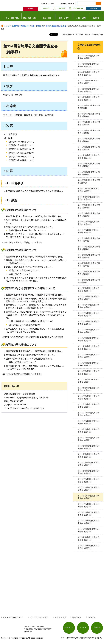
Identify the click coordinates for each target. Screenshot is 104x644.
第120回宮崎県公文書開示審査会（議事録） (88, 372)
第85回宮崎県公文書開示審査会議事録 (89, 107)
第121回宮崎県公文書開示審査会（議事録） (88, 381)
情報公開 (40, 26)
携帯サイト (77, 617)
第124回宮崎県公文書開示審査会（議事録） (88, 497)
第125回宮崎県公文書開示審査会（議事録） (88, 464)
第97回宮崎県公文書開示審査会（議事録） (89, 123)
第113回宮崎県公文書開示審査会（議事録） (88, 447)
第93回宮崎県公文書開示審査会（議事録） (89, 132)
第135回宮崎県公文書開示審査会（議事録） (88, 431)
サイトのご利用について (13, 617)
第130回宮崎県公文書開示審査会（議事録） (88, 397)
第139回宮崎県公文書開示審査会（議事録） (88, 65)
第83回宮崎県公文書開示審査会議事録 (89, 281)
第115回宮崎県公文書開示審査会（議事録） (88, 539)
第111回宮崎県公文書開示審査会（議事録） (88, 348)
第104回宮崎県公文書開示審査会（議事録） (88, 439)
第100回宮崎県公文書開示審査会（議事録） (88, 223)
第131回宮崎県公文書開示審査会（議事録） (88, 406)
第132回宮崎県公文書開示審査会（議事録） (88, 323)
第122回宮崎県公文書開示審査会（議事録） (88, 455)
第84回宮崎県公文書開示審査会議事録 (89, 181)
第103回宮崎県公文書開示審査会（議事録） (88, 190)
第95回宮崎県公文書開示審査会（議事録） (89, 148)
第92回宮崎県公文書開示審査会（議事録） (89, 173)
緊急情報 (31, 9)
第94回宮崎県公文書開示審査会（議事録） (89, 265)
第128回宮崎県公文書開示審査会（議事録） (88, 480)
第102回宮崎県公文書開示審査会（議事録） (88, 231)
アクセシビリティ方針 (39, 617)
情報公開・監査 (28, 26)
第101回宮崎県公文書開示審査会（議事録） (88, 157)
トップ (7, 26)
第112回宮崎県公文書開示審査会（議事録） (88, 356)
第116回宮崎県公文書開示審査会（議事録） (88, 522)
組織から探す (62, 8)
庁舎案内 (97, 627)
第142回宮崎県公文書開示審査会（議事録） (88, 90)
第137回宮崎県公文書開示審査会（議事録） (88, 422)
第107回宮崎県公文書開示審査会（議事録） (88, 289)
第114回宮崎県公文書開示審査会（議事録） (88, 298)
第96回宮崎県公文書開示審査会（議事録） (89, 256)
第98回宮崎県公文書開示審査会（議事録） (89, 140)
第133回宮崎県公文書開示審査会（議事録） (88, 331)
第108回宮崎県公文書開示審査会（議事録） (88, 547)
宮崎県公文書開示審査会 (56, 26)
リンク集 (92, 617)
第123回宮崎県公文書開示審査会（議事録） (88, 306)
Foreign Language (67, 3)
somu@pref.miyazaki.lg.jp (32, 408)
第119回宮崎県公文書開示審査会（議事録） (88, 364)
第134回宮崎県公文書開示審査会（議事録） (88, 314)
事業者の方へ (94, 8)
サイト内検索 (79, 3)
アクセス (83, 627)
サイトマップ (60, 617)
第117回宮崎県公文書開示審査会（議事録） (88, 530)
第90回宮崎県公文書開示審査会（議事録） (89, 165)
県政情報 (15, 26)
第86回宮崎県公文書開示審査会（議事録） (89, 206)
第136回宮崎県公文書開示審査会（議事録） (88, 414)
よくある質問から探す (78, 8)
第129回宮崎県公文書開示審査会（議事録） (88, 389)
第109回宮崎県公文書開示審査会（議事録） (88, 505)
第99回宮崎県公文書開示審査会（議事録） (89, 240)
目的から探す (46, 8)
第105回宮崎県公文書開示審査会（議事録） (88, 198)
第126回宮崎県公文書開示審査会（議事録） (88, 472)
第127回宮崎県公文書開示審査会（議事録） (88, 489)
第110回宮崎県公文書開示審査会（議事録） (88, 339)
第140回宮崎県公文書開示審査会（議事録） (88, 74)
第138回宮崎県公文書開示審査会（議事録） (88, 57)
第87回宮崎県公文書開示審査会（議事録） (89, 273)
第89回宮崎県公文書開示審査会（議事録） (89, 115)
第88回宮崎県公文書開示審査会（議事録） (89, 215)
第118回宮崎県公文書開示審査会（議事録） (88, 514)
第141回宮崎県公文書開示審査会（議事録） (88, 82)
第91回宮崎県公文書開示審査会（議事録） (89, 248)
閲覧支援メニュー (47, 3)
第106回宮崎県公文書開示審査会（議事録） (88, 99)
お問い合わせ (69, 627)
